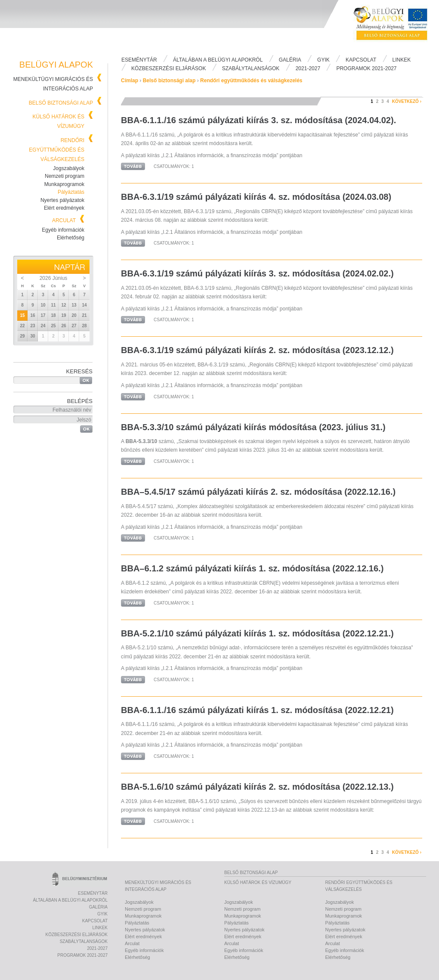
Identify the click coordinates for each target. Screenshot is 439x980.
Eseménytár (139, 60)
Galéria (290, 60)
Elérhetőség (71, 238)
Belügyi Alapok (396, 26)
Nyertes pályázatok (62, 200)
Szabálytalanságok (251, 68)
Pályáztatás (71, 192)
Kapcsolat (361, 60)
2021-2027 (308, 68)
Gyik (323, 60)
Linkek (402, 60)
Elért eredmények (64, 208)
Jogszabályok (69, 168)
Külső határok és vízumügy (258, 882)
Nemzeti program (65, 176)
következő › (407, 101)
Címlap (130, 81)
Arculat (64, 220)
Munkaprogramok (64, 184)
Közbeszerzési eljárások (168, 68)
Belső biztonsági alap (61, 103)
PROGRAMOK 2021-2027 (366, 68)
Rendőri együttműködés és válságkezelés (57, 150)
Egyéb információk (63, 230)
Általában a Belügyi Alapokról (218, 60)
